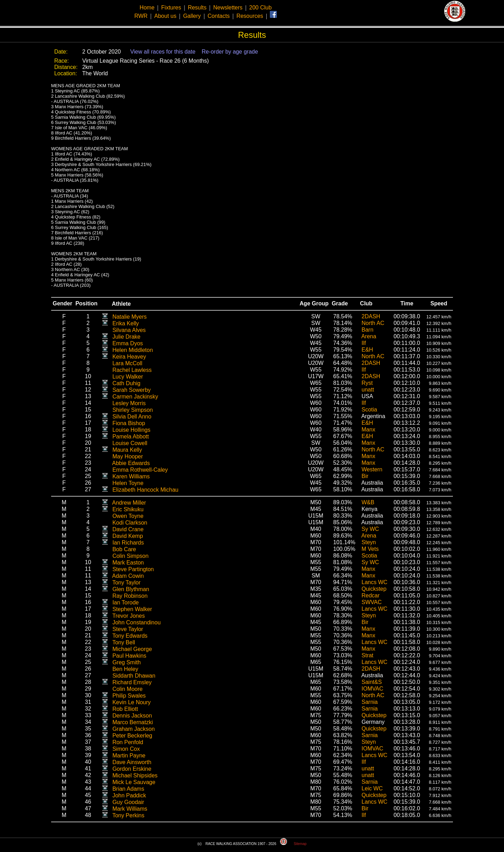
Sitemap (300, 844)
